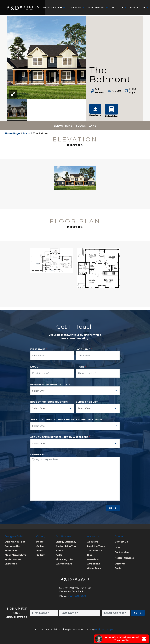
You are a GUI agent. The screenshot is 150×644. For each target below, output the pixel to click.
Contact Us (121, 542)
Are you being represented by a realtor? (60, 437)
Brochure (95, 110)
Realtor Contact (124, 558)
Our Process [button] (96, 8)
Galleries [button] (75, 8)
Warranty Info (64, 564)
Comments (39, 455)
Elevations (63, 126)
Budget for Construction (50, 402)
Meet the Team (96, 546)
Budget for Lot (88, 402)
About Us (93, 542)
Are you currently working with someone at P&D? (67, 420)
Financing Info (64, 559)
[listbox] (47, 110)
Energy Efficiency (66, 542)
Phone (81, 367)
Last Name (84, 349)
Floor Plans (11, 551)
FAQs (59, 555)
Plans (26, 133)
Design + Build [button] (53, 8)
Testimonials (95, 551)
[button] (17, 110)
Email (35, 367)
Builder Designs (104, 630)
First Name (39, 349)
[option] (17, 110)
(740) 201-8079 (77, 596)
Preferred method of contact (52, 384)
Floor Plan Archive (15, 555)
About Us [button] (118, 8)
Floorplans (86, 126)
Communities (13, 546)
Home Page (12, 133)
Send (113, 508)
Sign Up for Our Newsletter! (17, 613)
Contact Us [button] (138, 8)
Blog (90, 555)
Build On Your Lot (15, 542)
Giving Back (94, 568)
